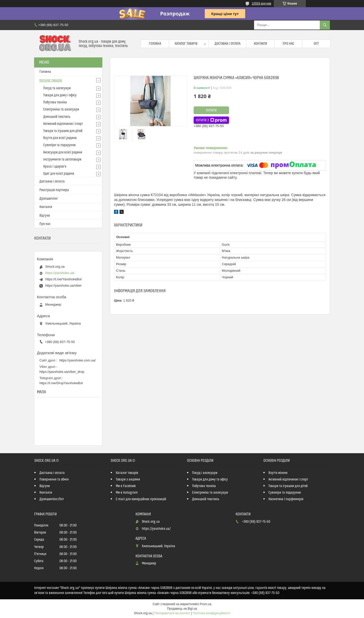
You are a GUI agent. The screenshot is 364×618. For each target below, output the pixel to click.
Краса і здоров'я (55, 167)
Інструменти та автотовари (62, 159)
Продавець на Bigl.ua (182, 609)
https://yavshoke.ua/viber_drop (62, 372)
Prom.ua (206, 604)
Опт (316, 44)
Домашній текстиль (57, 117)
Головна (155, 44)
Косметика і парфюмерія (286, 499)
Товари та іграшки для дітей (63, 131)
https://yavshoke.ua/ (60, 273)
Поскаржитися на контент (172, 613)
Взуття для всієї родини (60, 138)
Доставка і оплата (227, 44)
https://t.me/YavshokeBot (63, 279)
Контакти (260, 44)
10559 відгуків (261, 4)
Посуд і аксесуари (205, 473)
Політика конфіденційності (212, 613)
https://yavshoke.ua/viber (63, 285)
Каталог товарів (186, 44)
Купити (211, 110)
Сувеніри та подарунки (59, 145)
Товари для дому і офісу (60, 95)
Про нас (288, 44)
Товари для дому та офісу (210, 479)
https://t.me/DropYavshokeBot (61, 383)
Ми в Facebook (126, 486)
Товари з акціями (128, 479)
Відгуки (45, 216)
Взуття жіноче (278, 473)
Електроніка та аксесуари (61, 109)
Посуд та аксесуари (57, 88)
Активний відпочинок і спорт (63, 124)
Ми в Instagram (127, 493)
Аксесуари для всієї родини (63, 152)
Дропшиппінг (49, 199)
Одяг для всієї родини (59, 174)
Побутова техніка (55, 102)
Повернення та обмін (54, 479)
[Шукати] (325, 25)
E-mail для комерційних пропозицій (141, 499)
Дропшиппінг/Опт (52, 499)
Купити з (211, 120)
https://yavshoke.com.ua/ (78, 360)
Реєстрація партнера (54, 190)
